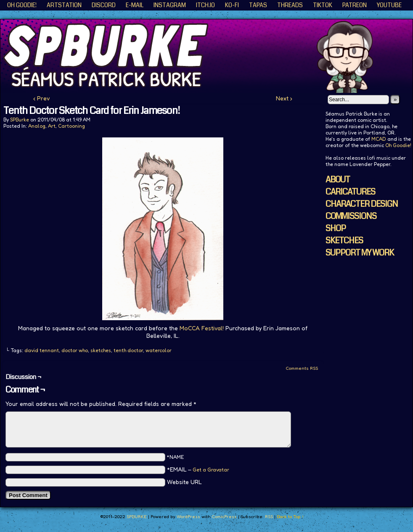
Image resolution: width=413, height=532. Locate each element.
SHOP (336, 228)
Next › (284, 98)
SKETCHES (344, 241)
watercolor (159, 350)
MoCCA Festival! (202, 328)
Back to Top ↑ (290, 516)
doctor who (75, 350)
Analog (37, 126)
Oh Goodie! (22, 5)
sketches (101, 350)
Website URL (184, 482)
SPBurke (20, 120)
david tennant (42, 350)
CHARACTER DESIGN (362, 204)
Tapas (258, 5)
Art (52, 126)
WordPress (188, 516)
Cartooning (71, 126)
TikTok (323, 5)
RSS (269, 516)
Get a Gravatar (211, 470)
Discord (104, 5)
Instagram (170, 5)
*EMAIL (198, 469)
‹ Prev (42, 98)
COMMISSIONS (351, 216)
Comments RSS (302, 368)
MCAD (379, 139)
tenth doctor (128, 350)
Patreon (355, 5)
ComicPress (224, 516)
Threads (290, 5)
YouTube (389, 5)
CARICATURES (350, 192)
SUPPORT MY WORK (360, 253)
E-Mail (135, 5)
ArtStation (64, 5)
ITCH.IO (205, 5)
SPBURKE (137, 516)
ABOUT (338, 180)
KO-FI (232, 5)
